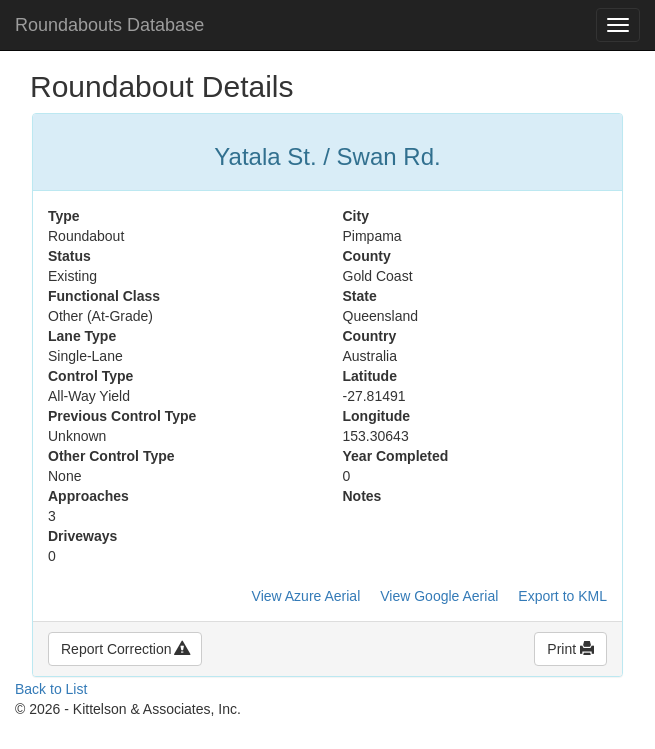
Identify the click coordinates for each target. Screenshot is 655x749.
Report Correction (125, 649)
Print (570, 649)
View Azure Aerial (306, 596)
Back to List (51, 689)
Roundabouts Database (109, 25)
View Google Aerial (439, 596)
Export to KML (562, 596)
